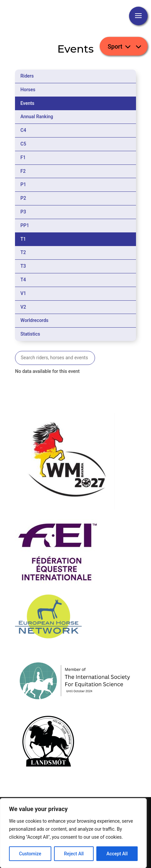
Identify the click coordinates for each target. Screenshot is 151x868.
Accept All (117, 854)
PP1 (25, 225)
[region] (73, 833)
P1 (23, 184)
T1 (23, 239)
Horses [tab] (28, 90)
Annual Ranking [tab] (37, 117)
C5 (23, 144)
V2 (23, 307)
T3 (23, 266)
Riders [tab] (27, 76)
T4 (23, 280)
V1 (23, 293)
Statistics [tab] (30, 334)
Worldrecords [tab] (34, 320)
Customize (30, 854)
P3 (23, 212)
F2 (23, 171)
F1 (23, 157)
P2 (23, 198)
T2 (23, 252)
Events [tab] (27, 103)
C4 (23, 130)
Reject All (74, 854)
